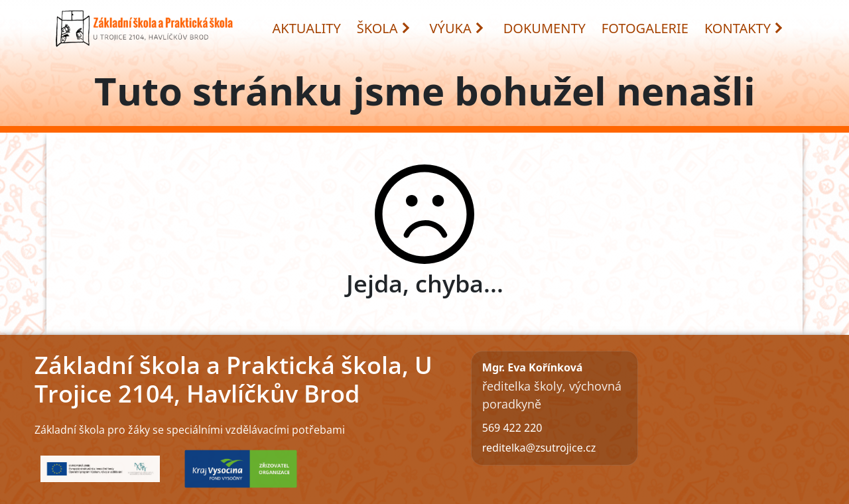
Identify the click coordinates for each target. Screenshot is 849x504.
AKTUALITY (307, 28)
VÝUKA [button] (457, 28)
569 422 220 (512, 428)
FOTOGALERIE (645, 28)
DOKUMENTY (545, 28)
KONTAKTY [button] (744, 28)
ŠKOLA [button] (384, 28)
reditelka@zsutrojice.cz (539, 448)
